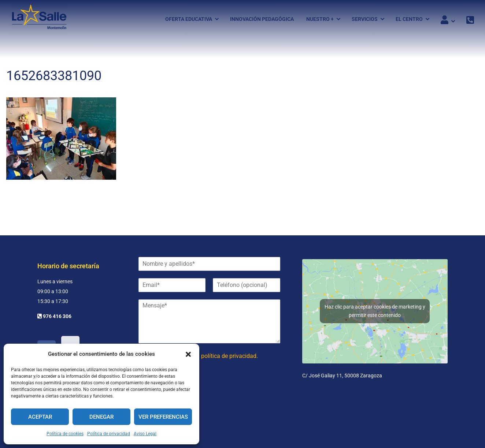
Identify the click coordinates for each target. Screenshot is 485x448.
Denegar (101, 417)
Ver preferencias (163, 417)
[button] (188, 354)
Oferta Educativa (189, 19)
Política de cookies (65, 434)
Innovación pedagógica (262, 19)
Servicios (365, 19)
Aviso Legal (145, 434)
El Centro (409, 19)
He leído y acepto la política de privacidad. (203, 356)
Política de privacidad (109, 434)
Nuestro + (320, 19)
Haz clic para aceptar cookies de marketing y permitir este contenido (375, 311)
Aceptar (40, 417)
